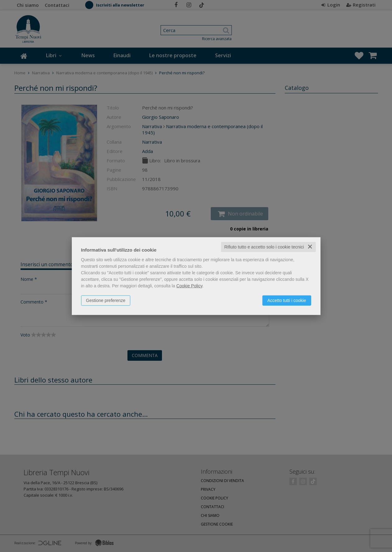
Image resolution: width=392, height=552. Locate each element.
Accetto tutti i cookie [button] (287, 300)
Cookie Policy (189, 286)
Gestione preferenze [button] (106, 300)
